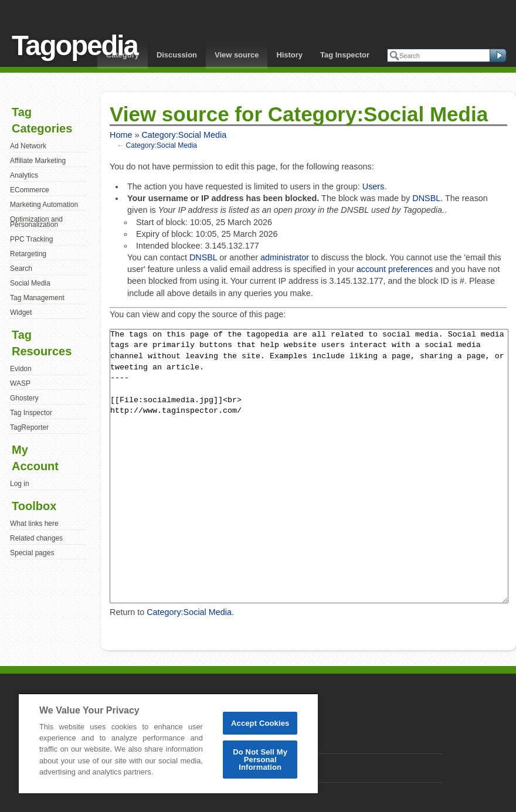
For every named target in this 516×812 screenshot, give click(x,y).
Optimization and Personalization (36, 222)
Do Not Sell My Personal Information (260, 760)
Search (21, 269)
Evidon (21, 369)
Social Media (30, 283)
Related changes (36, 538)
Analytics (24, 175)
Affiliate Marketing (38, 161)
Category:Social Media (184, 135)
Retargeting (28, 254)
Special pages (32, 553)
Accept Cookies (260, 723)
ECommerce (30, 190)
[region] (168, 743)
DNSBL (426, 198)
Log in (20, 484)
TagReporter (29, 427)
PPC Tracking (31, 239)
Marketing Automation (44, 205)
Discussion (177, 55)
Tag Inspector (345, 55)
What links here (34, 524)
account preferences (395, 269)
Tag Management (37, 298)
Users (374, 186)
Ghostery (24, 398)
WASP (20, 383)
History (289, 55)
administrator (285, 257)
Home (121, 135)
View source (237, 55)
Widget (21, 312)
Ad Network (28, 146)
